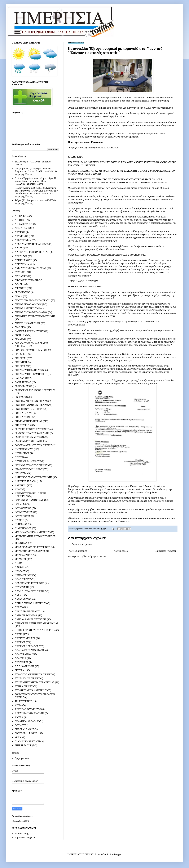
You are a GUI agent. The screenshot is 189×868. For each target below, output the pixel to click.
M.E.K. (18, 737)
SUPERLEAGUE (23, 745)
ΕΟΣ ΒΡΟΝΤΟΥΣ (23, 413)
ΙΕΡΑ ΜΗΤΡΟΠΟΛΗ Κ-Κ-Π (29, 469)
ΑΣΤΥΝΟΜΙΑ (22, 264)
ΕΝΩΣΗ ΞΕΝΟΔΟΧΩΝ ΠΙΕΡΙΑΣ (31, 405)
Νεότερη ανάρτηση (78, 551)
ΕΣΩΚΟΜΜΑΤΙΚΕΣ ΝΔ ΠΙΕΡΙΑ (31, 441)
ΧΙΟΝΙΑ (19, 717)
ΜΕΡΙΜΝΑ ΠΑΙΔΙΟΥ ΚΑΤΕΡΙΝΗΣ (32, 532)
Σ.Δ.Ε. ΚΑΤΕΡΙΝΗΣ (25, 666)
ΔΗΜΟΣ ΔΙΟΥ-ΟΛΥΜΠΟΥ (28, 304)
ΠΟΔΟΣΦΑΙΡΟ (22, 654)
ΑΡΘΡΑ (19, 248)
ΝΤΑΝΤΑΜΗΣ (22, 587)
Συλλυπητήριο (22, 162)
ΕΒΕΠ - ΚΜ (21, 335)
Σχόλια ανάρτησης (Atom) (93, 556)
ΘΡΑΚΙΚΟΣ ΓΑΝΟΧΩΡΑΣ (28, 461)
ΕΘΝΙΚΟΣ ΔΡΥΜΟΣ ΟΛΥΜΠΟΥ (31, 350)
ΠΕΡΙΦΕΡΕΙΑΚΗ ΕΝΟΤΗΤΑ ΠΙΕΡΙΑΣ (34, 630)
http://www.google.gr (25, 838)
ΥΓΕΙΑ (18, 705)
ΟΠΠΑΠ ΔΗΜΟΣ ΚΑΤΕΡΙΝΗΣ (30, 603)
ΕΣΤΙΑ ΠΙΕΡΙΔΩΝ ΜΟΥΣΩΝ (29, 437)
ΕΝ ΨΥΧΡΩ (21, 397)
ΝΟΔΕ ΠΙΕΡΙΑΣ (23, 579)
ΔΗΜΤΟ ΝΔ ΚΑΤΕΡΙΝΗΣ (28, 323)
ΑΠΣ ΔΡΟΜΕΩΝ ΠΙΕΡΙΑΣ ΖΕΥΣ (31, 244)
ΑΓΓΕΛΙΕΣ (20, 216)
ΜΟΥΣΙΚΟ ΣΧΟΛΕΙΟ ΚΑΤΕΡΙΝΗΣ (32, 547)
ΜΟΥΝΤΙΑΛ (21, 543)
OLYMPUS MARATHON (27, 741)
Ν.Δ (17, 563)
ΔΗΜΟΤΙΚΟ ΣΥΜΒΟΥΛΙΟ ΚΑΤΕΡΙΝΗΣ (35, 316)
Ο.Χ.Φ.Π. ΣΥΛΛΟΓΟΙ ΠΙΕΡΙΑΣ (30, 591)
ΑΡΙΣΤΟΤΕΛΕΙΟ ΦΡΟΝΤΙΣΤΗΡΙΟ (32, 252)
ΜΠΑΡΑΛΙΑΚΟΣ (23, 555)
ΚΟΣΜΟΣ (20, 504)
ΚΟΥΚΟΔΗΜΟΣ (23, 508)
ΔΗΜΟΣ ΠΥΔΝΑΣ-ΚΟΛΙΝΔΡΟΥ (31, 312)
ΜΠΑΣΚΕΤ (21, 559)
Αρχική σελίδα (121, 551)
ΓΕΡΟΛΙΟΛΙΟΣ (22, 292)
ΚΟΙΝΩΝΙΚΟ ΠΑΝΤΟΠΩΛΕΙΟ (30, 500)
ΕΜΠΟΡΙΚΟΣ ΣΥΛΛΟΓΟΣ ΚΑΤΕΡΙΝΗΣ (35, 390)
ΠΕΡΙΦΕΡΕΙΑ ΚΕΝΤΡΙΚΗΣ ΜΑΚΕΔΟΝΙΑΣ (37, 623)
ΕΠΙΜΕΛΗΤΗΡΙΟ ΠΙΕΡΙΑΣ (29, 421)
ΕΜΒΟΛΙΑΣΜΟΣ (23, 386)
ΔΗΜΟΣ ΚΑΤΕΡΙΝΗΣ (26, 308)
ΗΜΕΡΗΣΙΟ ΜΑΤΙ (24, 449)
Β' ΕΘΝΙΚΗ (21, 272)
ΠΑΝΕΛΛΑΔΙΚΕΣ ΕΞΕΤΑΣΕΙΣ (30, 619)
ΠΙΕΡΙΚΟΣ (20, 642)
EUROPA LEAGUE (24, 729)
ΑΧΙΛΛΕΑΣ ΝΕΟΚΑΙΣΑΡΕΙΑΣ (30, 268)
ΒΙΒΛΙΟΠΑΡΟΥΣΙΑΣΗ (26, 280)
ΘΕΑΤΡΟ (19, 457)
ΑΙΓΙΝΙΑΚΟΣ (21, 236)
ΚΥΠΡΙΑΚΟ (21, 524)
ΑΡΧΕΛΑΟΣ (21, 256)
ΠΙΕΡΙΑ (19, 634)
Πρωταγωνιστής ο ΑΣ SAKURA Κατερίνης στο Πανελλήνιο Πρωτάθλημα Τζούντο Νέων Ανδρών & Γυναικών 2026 (36, 191)
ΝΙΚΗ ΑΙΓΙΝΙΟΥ (23, 575)
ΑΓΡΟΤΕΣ (20, 220)
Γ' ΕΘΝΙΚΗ (20, 288)
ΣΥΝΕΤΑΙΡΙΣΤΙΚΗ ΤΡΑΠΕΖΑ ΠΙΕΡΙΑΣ (35, 682)
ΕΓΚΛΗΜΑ (21, 339)
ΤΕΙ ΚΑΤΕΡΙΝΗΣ (23, 701)
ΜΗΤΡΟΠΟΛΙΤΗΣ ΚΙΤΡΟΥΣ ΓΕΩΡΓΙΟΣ (35, 536)
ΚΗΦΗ (18, 489)
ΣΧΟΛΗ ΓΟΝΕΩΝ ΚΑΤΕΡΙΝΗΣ (31, 690)
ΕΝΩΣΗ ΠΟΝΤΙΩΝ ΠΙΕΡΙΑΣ (29, 409)
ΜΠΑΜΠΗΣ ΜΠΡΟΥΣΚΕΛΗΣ (30, 551)
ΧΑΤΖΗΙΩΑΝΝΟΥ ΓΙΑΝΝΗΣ (30, 713)
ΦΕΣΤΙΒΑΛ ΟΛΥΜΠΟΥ (27, 709)
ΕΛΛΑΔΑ (20, 378)
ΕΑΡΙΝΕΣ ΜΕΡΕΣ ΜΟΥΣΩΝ (29, 331)
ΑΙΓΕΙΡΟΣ (20, 232)
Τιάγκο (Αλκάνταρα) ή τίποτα (29, 200)
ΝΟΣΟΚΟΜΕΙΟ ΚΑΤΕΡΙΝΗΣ (29, 583)
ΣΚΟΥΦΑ (19, 670)
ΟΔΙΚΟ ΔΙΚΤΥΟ (23, 599)
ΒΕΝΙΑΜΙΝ (21, 276)
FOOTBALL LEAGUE (26, 733)
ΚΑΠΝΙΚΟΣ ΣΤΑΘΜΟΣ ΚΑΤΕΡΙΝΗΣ (34, 477)
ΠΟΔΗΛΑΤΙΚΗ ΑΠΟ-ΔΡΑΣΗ (29, 650)
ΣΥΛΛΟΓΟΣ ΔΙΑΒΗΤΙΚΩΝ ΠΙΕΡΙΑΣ (33, 674)
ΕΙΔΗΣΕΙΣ (20, 354)
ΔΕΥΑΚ (19, 296)
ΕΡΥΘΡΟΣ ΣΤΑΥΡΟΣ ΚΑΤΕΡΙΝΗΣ (32, 433)
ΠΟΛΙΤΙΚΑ (20, 658)
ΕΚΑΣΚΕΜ (21, 358)
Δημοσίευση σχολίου (82, 544)
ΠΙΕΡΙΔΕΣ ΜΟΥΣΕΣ (25, 638)
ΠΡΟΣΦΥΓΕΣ (22, 662)
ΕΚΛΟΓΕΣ (20, 366)
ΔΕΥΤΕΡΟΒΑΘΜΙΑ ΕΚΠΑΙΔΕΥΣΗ (33, 300)
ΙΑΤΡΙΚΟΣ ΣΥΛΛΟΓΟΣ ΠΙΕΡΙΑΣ (31, 465)
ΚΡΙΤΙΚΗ (19, 520)
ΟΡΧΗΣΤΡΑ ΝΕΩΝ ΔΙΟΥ (27, 611)
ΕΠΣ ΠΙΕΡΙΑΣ (22, 425)
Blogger (118, 854)
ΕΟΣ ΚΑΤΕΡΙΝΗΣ (24, 417)
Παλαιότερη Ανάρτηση (166, 551)
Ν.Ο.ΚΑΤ (19, 567)
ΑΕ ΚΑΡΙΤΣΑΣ (22, 224)
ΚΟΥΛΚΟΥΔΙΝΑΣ (24, 512)
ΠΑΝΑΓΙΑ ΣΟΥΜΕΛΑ (26, 615)
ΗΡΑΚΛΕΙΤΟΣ (22, 453)
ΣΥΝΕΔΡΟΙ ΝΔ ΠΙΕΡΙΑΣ (27, 678)
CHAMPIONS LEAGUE (27, 721)
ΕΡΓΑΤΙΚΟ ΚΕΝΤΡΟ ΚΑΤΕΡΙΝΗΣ (32, 429)
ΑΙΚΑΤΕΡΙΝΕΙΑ (23, 240)
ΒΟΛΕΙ (18, 284)
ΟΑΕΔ (18, 595)
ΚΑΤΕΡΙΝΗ (21, 485)
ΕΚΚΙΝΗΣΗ (21, 362)
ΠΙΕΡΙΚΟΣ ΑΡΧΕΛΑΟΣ (27, 646)
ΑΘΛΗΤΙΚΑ (21, 228)
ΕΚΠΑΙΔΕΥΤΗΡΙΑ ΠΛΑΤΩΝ (29, 370)
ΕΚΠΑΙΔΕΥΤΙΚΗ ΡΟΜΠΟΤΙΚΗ (31, 374)
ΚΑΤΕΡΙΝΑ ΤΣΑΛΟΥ (25, 481)
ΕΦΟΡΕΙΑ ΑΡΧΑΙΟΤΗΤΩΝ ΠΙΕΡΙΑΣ (33, 445)
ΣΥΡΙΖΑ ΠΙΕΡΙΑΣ (24, 686)
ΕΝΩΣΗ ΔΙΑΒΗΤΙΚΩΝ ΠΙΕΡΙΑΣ (31, 401)
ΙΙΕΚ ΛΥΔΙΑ (21, 473)
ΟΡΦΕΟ (19, 607)
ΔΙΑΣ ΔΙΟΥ (21, 327)
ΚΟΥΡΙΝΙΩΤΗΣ (23, 516)
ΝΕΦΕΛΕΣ (20, 571)
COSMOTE (20, 725)
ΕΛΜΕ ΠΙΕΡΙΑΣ (23, 382)
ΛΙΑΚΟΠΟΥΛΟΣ (23, 528)
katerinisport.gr (22, 834)
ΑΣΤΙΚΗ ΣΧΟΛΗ (23, 260)
